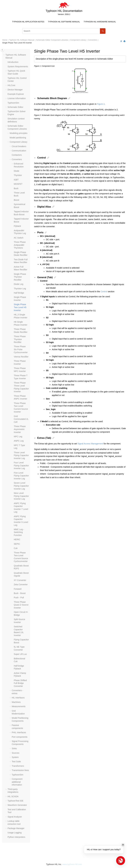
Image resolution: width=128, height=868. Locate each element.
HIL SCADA (13, 796)
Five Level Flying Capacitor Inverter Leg (21, 476)
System (15, 757)
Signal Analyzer (15, 817)
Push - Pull (19, 598)
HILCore (11, 85)
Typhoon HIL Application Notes (28, 22)
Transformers (18, 766)
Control (104, 292)
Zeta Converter (21, 584)
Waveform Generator (17, 805)
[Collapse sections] (121, 41)
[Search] (103, 31)
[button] (4, 55)
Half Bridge (19, 293)
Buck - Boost (20, 593)
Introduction (13, 62)
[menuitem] (28, 22)
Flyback (17, 226)
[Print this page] (125, 41)
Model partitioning (18, 138)
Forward (18, 589)
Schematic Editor (15, 107)
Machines (16, 702)
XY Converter (20, 580)
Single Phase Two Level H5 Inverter (17, 43)
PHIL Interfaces (19, 732)
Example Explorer (16, 94)
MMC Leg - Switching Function (19, 532)
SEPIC (17, 544)
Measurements (19, 706)
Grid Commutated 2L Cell (21, 419)
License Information (17, 98)
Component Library (78, 40)
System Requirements (18, 67)
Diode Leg (19, 284)
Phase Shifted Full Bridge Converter (20, 683)
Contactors (17, 155)
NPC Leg (18, 437)
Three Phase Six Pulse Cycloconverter (21, 349)
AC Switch (19, 238)
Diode (17, 171)
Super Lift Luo (20, 654)
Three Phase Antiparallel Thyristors (20, 245)
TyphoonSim (13, 103)
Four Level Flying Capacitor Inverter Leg (21, 465)
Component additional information (17, 782)
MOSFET (18, 184)
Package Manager (16, 828)
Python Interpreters (16, 837)
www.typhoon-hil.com (72, 864)
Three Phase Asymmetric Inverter (20, 429)
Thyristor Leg (20, 289)
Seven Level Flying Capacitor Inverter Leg (21, 486)
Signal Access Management (90, 444)
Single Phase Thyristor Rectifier (20, 277)
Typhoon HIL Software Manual (64, 22)
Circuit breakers (19, 146)
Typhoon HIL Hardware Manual (100, 22)
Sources (15, 753)
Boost (16, 200)
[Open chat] (121, 861)
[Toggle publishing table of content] (2, 50)
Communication (19, 151)
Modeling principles (19, 133)
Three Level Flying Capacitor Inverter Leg (21, 455)
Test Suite (16, 761)
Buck (16, 188)
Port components (20, 737)
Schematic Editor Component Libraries (52, 40)
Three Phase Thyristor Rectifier (20, 339)
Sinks (14, 748)
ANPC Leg (19, 441)
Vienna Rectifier (21, 357)
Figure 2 (101, 104)
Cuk (16, 548)
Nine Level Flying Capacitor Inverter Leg (21, 496)
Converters (93, 40)
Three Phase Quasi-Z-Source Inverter (21, 605)
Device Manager (15, 90)
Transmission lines (20, 770)
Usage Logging (15, 833)
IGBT (16, 180)
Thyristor (18, 175)
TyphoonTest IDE (15, 801)
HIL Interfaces (18, 698)
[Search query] (64, 31)
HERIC (17, 539)
